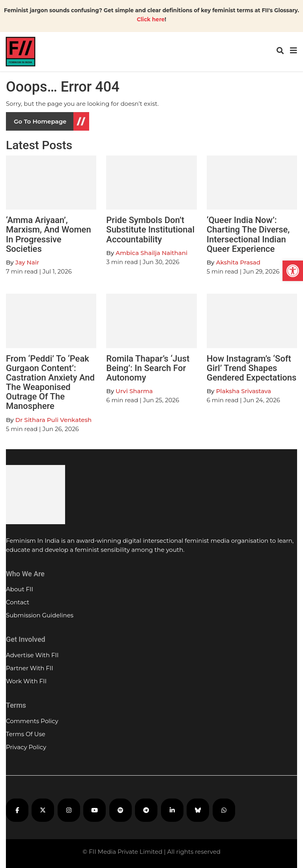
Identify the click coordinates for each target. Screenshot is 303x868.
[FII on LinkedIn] (172, 810)
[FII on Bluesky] (198, 810)
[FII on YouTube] (94, 810)
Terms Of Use (26, 734)
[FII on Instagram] (69, 810)
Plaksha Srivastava (243, 391)
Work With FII (26, 681)
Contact (18, 602)
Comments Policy (32, 721)
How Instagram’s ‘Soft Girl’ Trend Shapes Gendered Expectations (252, 368)
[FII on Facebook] (17, 810)
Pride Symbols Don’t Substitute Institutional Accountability (150, 230)
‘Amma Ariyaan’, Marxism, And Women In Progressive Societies (49, 234)
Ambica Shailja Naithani (151, 253)
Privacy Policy (26, 747)
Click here (151, 19)
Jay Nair (27, 262)
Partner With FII (30, 668)
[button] (293, 271)
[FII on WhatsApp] (224, 810)
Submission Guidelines (40, 615)
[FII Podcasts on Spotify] (121, 810)
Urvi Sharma (134, 391)
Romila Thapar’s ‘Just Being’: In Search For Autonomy (148, 368)
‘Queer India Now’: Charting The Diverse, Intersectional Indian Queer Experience (248, 234)
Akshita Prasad (238, 262)
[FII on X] (43, 810)
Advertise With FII (32, 655)
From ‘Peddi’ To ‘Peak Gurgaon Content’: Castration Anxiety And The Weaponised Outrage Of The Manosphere (50, 382)
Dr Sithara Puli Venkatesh (53, 420)
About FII (20, 589)
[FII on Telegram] (146, 810)
